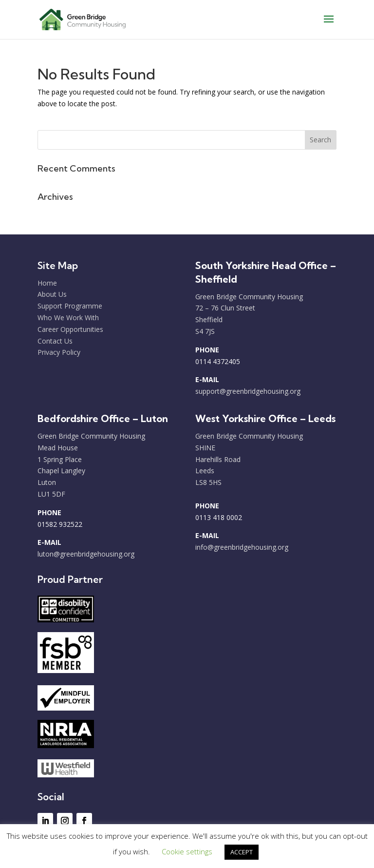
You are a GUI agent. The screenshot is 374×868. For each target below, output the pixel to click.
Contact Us (55, 341)
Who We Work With (68, 318)
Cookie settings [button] (187, 851)
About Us (52, 294)
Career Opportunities (70, 329)
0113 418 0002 (219, 517)
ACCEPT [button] (242, 852)
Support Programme (70, 306)
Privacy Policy (59, 352)
